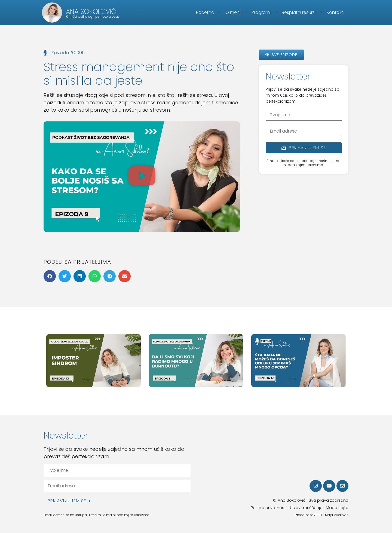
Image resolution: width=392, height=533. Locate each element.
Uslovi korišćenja (306, 508)
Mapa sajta (337, 508)
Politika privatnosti (269, 508)
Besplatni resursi (299, 12)
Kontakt (335, 12)
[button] (142, 177)
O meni (233, 12)
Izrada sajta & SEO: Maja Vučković (321, 515)
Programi (261, 12)
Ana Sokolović (91, 12)
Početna (205, 12)
